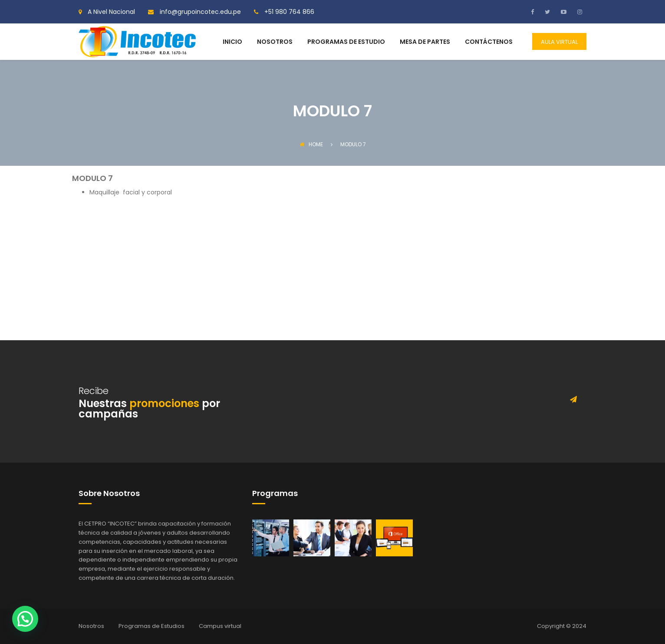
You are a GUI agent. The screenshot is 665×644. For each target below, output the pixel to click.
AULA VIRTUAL (559, 42)
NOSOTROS (275, 42)
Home (311, 144)
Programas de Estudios (151, 626)
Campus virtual (220, 626)
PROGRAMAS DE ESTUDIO (346, 42)
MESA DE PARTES (425, 42)
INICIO (232, 42)
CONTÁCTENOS (489, 42)
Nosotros (91, 626)
